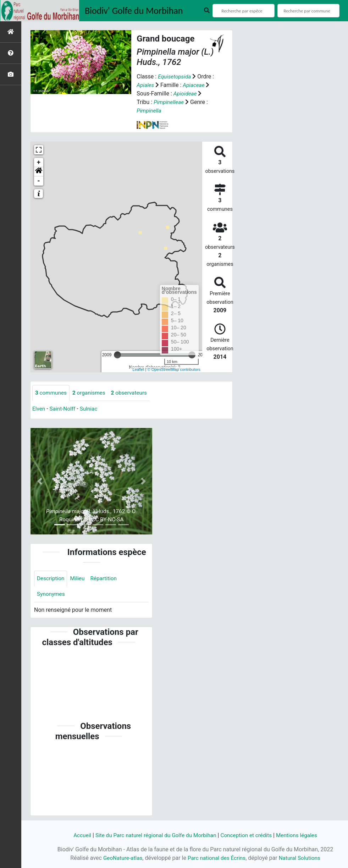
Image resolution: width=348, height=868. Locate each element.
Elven (39, 409)
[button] (39, 172)
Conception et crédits (249, 835)
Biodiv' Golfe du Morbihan (134, 11)
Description (51, 579)
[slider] (117, 355)
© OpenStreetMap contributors (174, 369)
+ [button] (39, 163)
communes (52, 393)
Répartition (106, 579)
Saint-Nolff (63, 409)
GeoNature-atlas (121, 858)
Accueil (77, 835)
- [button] (39, 181)
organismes (91, 393)
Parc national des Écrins (217, 858)
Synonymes (51, 595)
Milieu (79, 579)
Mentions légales (301, 835)
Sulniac (91, 409)
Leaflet (139, 369)
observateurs (133, 393)
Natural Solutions (302, 858)
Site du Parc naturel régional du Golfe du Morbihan (154, 835)
